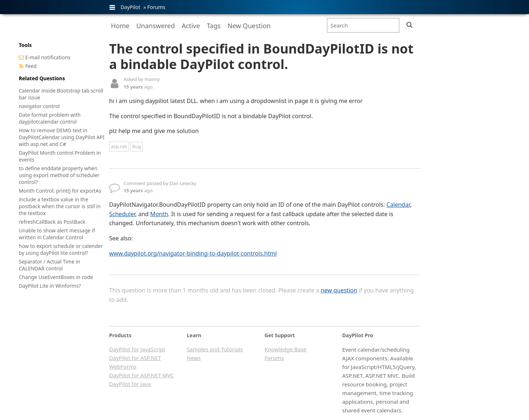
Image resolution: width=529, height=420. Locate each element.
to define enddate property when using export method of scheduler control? (59, 175)
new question (339, 290)
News (194, 358)
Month (159, 214)
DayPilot (130, 7)
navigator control (39, 106)
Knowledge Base (285, 349)
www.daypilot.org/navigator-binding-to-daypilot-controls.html (193, 253)
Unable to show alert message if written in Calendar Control (57, 234)
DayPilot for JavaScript (137, 349)
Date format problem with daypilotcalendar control (50, 118)
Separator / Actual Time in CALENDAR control (50, 265)
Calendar (398, 205)
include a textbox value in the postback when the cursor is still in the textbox (60, 206)
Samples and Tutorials (215, 349)
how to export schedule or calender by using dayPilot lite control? (61, 249)
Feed (31, 66)
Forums (156, 7)
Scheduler (122, 214)
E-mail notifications (48, 57)
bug (137, 146)
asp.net (119, 146)
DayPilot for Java (130, 384)
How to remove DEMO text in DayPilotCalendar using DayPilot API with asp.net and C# (62, 137)
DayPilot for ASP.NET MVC (141, 375)
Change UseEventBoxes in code (56, 277)
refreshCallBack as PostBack (52, 222)
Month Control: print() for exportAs (60, 191)
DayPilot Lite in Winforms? (50, 286)
